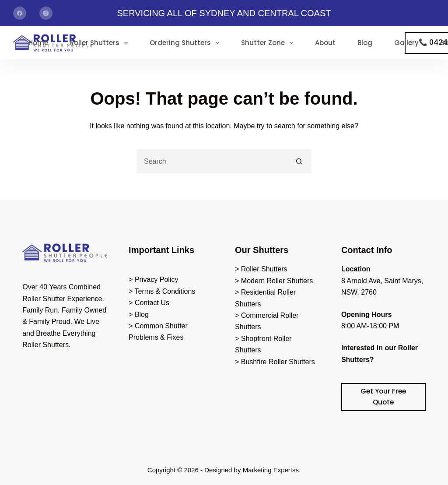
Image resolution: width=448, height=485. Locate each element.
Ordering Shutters (186, 43)
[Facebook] (20, 13)
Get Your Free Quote (383, 397)
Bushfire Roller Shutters (278, 362)
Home (38, 43)
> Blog (139, 315)
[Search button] (299, 161)
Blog (365, 43)
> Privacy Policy (153, 279)
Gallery (406, 43)
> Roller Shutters (261, 269)
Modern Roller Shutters (277, 281)
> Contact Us (149, 303)
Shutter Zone (269, 43)
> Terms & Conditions (162, 291)
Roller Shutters (101, 43)
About (325, 43)
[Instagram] (46, 13)
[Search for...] (212, 161)
